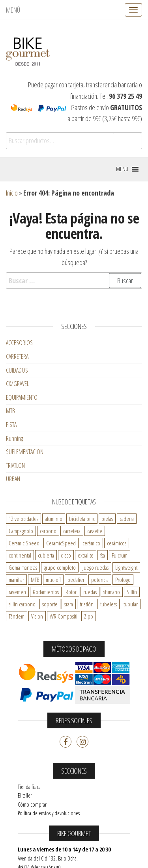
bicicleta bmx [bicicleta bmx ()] (82, 519)
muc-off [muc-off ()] (53, 580)
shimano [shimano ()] (112, 592)
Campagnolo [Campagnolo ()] (21, 531)
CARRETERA (17, 356)
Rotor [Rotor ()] (71, 592)
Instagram (82, 742)
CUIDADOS (17, 370)
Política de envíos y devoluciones (49, 813)
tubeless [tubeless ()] (109, 604)
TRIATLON (15, 465)
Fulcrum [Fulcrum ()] (120, 555)
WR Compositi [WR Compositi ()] (64, 616)
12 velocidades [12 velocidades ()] (23, 519)
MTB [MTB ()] (35, 580)
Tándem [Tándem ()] (17, 616)
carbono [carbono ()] (48, 531)
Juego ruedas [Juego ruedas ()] (96, 567)
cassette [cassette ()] (95, 531)
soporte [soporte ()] (50, 604)
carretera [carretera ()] (72, 531)
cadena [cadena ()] (127, 519)
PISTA (11, 425)
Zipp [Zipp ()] (89, 616)
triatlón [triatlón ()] (87, 604)
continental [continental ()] (20, 555)
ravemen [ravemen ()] (17, 592)
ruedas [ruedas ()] (90, 592)
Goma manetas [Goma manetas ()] (23, 567)
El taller (25, 795)
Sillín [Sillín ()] (132, 592)
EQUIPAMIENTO (22, 397)
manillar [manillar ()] (16, 580)
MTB (10, 411)
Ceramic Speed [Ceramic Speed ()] (24, 543)
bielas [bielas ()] (107, 519)
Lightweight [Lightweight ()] (126, 567)
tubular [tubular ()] (131, 604)
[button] (122, 169)
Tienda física (29, 787)
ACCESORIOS (19, 343)
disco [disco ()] (66, 555)
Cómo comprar (32, 804)
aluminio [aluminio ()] (54, 519)
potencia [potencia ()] (100, 580)
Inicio (12, 193)
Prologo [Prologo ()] (123, 580)
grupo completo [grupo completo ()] (60, 567)
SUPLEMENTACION (25, 452)
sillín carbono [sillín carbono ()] (22, 604)
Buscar (127, 141)
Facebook (66, 742)
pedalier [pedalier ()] (76, 580)
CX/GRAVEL (17, 384)
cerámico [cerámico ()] (91, 543)
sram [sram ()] (69, 604)
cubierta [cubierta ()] (46, 555)
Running (15, 438)
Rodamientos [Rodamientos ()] (46, 592)
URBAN (13, 479)
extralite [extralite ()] (86, 555)
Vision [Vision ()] (37, 616)
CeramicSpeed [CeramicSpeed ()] (61, 543)
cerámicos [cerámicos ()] (117, 543)
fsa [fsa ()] (103, 555)
